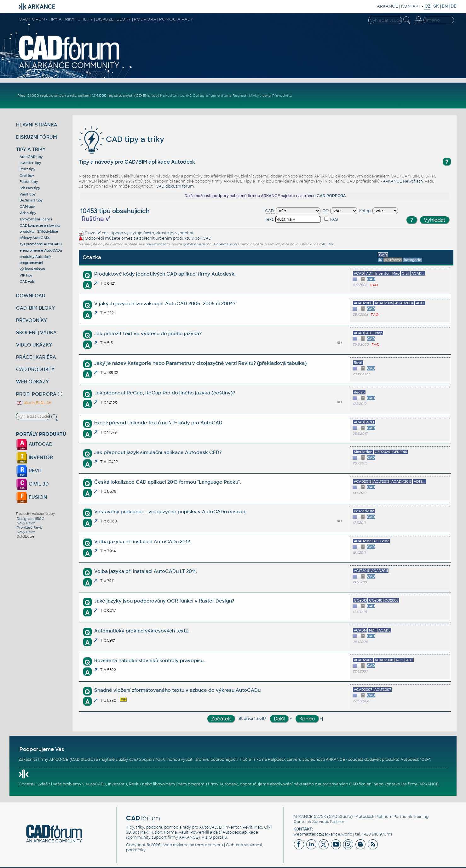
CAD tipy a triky (121, 139)
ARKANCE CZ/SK (310, 817)
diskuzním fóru (158, 244)
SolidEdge (26, 536)
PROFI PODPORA (36, 394)
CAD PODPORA (331, 196)
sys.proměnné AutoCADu (41, 244)
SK (436, 6)
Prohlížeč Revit (29, 527)
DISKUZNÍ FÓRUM (37, 137)
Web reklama (176, 845)
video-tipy (28, 213)
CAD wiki (27, 282)
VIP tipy (26, 275)
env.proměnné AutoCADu (41, 250)
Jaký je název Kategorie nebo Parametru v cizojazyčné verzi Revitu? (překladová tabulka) (200, 363)
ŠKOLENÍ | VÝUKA (36, 332)
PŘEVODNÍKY (32, 320)
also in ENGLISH (34, 403)
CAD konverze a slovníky (40, 225)
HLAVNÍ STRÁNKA (37, 125)
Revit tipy (27, 169)
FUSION (32, 497)
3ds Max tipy (30, 188)
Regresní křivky (246, 96)
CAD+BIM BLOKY (35, 308)
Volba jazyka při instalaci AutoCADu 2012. (143, 542)
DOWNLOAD (31, 296)
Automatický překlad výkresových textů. (142, 631)
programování (31, 263)
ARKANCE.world (226, 244)
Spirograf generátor (211, 96)
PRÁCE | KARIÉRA (36, 357)
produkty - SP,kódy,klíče (39, 231)
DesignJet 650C (31, 519)
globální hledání (196, 244)
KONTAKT (411, 6)
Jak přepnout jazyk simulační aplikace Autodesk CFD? (158, 452)
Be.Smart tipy (31, 200)
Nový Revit (26, 523)
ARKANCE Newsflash (403, 181)
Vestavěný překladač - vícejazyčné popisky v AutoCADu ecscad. (170, 512)
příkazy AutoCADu (35, 238)
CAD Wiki (327, 244)
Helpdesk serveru (285, 760)
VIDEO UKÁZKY (34, 345)
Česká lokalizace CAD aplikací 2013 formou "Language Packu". (167, 482)
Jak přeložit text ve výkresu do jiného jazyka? (148, 333)
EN (445, 6)
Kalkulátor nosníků (176, 96)
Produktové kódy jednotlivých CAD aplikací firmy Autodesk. (165, 274)
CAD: (270, 211)
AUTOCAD (34, 444)
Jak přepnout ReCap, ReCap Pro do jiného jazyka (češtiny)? (165, 393)
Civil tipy (27, 175)
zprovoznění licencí (36, 219)
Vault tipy (28, 194)
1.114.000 (99, 96)
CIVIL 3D (32, 484)
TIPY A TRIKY (31, 149)
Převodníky (282, 96)
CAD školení (361, 784)
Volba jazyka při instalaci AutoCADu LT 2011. (145, 571)
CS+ (425, 760)
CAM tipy (27, 207)
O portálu (218, 837)
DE (454, 6)
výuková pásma (32, 269)
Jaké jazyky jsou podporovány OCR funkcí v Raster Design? (164, 601)
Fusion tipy (29, 182)
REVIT (29, 471)
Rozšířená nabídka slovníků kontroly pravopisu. (149, 660)
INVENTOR (35, 457)
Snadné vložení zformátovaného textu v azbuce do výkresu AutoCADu (177, 690)
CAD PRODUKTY (35, 369)
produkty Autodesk (35, 257)
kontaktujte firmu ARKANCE (411, 784)
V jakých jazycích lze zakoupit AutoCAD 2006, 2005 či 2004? (165, 303)
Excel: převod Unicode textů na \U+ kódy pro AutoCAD (158, 423)
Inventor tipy (30, 163)
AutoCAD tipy (31, 157)
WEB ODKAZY (32, 382)
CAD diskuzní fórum (175, 186)
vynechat (184, 233)
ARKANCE (388, 6)
